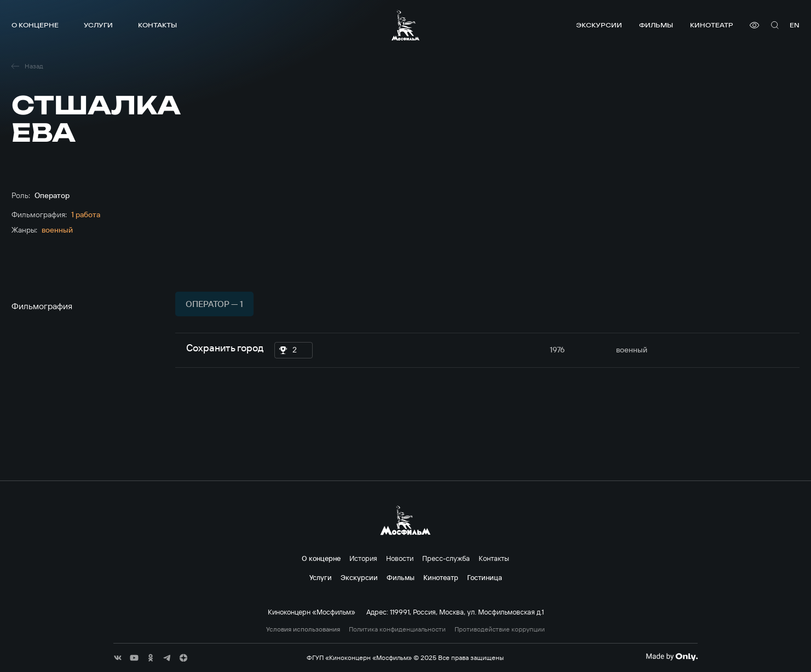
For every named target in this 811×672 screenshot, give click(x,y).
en (795, 25)
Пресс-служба (446, 558)
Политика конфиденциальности (397, 629)
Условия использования (303, 629)
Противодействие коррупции (500, 629)
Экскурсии (599, 25)
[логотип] (405, 25)
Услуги (98, 25)
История (363, 558)
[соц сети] (118, 658)
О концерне (35, 25)
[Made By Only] (672, 657)
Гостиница (485, 577)
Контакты (157, 25)
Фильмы (656, 25)
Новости (400, 558)
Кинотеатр (712, 25)
